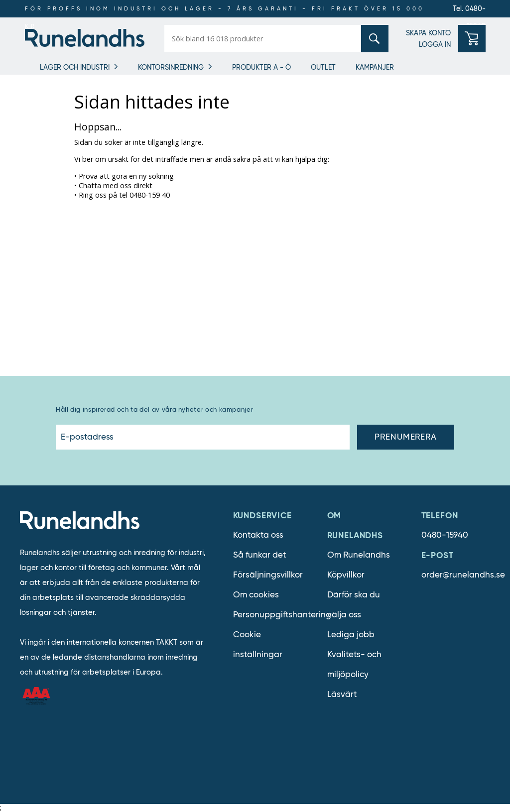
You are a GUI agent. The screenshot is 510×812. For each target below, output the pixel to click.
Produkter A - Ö (261, 67)
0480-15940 (445, 535)
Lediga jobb (351, 635)
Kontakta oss (258, 535)
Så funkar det (259, 555)
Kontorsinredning (171, 67)
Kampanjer (375, 67)
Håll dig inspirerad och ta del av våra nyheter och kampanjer (154, 409)
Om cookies (256, 595)
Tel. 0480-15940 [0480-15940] (469, 11)
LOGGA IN (435, 44)
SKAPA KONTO (428, 33)
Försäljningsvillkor (268, 575)
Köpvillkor (346, 575)
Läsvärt (342, 694)
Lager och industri (75, 67)
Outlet (323, 67)
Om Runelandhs (359, 555)
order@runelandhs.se (463, 575)
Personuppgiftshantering (282, 615)
